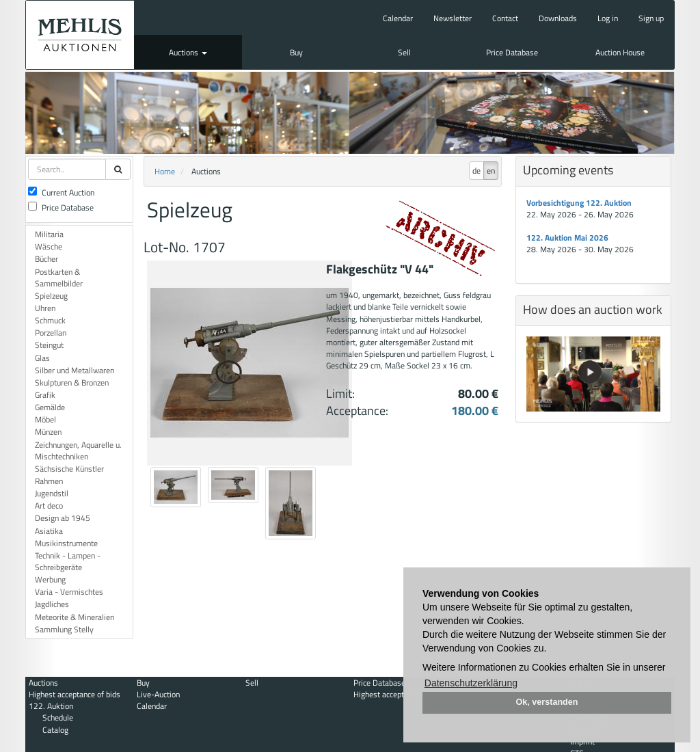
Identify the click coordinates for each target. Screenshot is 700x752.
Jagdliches (52, 604)
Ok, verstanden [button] (547, 702)
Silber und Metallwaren (75, 370)
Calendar (398, 18)
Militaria (49, 234)
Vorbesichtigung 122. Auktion (579, 203)
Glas (42, 358)
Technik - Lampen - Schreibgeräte (68, 561)
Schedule (58, 717)
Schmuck (50, 320)
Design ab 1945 (63, 518)
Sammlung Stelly (64, 629)
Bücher (46, 259)
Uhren (45, 308)
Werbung (50, 579)
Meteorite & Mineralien (75, 617)
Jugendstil (52, 493)
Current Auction (61, 192)
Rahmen (49, 481)
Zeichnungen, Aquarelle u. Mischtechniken (78, 451)
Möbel (45, 419)
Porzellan (51, 333)
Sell (404, 52)
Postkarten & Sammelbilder (59, 278)
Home (165, 171)
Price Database (512, 52)
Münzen (48, 432)
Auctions (188, 52)
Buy (296, 52)
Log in (608, 18)
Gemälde (50, 407)
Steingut (49, 345)
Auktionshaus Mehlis (80, 35)
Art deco (49, 506)
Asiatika (49, 531)
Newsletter (453, 18)
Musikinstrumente (66, 543)
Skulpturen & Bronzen (72, 382)
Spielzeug (51, 296)
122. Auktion (51, 706)
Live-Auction (158, 694)
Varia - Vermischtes (69, 592)
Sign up (651, 18)
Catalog (55, 730)
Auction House (620, 52)
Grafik (45, 395)
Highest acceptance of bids (75, 694)
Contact (505, 18)
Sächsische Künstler (69, 469)
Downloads (558, 18)
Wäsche (49, 246)
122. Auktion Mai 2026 (567, 238)
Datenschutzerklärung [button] (471, 683)
